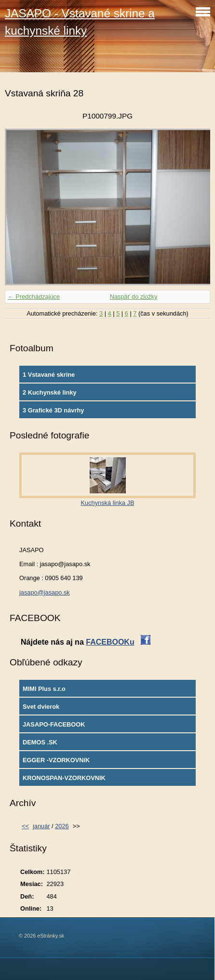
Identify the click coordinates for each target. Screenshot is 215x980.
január (41, 826)
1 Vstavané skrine (49, 375)
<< (25, 826)
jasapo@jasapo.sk (45, 592)
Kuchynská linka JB (108, 503)
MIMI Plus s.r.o (44, 689)
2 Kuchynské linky (50, 392)
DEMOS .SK (40, 742)
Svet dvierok (41, 707)
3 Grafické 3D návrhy (53, 410)
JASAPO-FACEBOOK (54, 724)
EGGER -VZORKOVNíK (56, 760)
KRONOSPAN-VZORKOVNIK (64, 778)
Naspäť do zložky (134, 297)
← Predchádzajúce (34, 297)
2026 (62, 826)
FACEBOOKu (110, 642)
